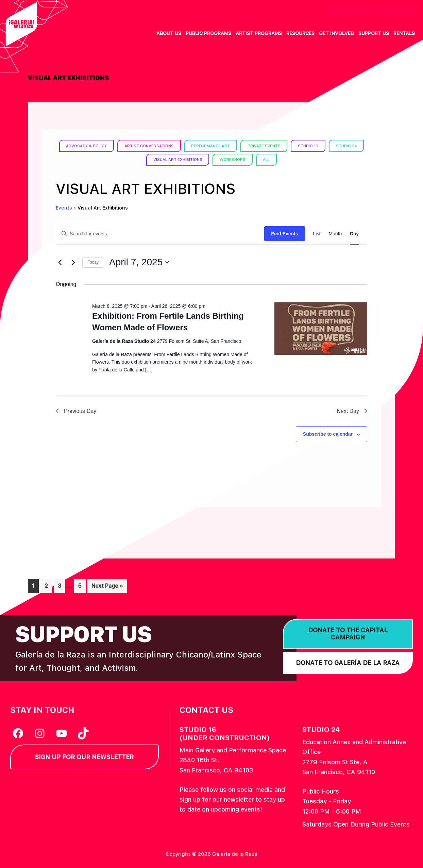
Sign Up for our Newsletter (84, 757)
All (290, 160)
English (397, 11)
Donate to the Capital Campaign (348, 633)
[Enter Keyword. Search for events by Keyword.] (160, 233)
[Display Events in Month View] (335, 233)
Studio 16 (333, 146)
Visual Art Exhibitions (196, 160)
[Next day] (73, 262)
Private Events (287, 146)
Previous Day (76, 411)
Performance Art (231, 146)
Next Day (352, 411)
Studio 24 (141, 160)
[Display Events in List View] (317, 233)
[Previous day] (60, 262)
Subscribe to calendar (328, 434)
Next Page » (107, 587)
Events (64, 208)
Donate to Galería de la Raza (348, 662)
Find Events (284, 233)
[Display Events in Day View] (354, 233)
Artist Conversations (167, 146)
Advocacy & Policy (100, 146)
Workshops (254, 160)
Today (93, 262)
